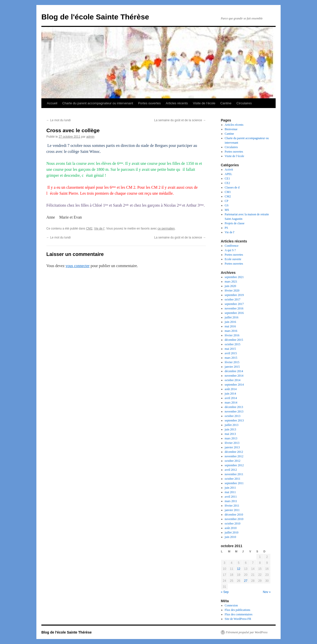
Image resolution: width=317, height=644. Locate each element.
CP (227, 201)
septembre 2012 (234, 465)
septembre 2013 (234, 420)
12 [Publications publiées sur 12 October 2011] (239, 569)
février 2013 (232, 443)
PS (226, 228)
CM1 (228, 192)
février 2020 (232, 291)
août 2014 (231, 389)
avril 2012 (231, 470)
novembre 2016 (234, 308)
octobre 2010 (233, 524)
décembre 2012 (234, 452)
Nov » (267, 592)
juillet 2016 (232, 317)
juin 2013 (231, 429)
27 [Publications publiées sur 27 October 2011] (246, 581)
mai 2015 (230, 349)
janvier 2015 (232, 367)
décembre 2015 (234, 340)
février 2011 (232, 506)
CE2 (227, 183)
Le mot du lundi (58, 120)
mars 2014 (231, 403)
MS (227, 210)
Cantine (226, 103)
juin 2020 (231, 286)
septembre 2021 (234, 277)
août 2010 (231, 528)
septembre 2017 (234, 304)
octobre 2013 (233, 416)
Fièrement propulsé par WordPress (247, 632)
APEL (229, 174)
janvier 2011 (232, 510)
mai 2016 (230, 326)
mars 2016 (231, 331)
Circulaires (244, 103)
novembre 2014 (234, 376)
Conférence (232, 246)
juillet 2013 (232, 425)
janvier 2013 (232, 447)
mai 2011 (230, 492)
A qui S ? (230, 250)
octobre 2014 (233, 380)
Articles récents (177, 103)
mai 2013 (230, 434)
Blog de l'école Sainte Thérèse (95, 17)
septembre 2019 (234, 295)
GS (227, 205)
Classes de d (232, 187)
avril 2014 (231, 398)
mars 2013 (231, 438)
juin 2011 (230, 488)
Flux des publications (238, 610)
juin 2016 (231, 322)
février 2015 (232, 362)
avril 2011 (231, 497)
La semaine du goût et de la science (180, 120)
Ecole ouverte (233, 259)
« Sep (225, 592)
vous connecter (78, 266)
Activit (229, 170)
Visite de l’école (204, 103)
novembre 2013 (234, 411)
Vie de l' (99, 229)
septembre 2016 (234, 313)
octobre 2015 (233, 344)
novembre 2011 (234, 474)
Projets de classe (235, 223)
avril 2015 (231, 353)
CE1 (227, 178)
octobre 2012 (233, 461)
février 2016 (232, 335)
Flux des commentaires (239, 614)
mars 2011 (231, 501)
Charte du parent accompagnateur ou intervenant (98, 103)
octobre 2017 (233, 299)
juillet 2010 (232, 532)
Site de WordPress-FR (238, 619)
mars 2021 (231, 282)
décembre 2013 (234, 407)
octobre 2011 (233, 479)
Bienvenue (231, 129)
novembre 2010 (234, 519)
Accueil (52, 103)
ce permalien (166, 229)
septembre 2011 (234, 483)
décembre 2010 (234, 515)
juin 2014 (231, 394)
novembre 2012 (234, 456)
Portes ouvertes (149, 103)
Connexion (231, 605)
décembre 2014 (234, 371)
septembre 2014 (234, 385)
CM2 (89, 229)
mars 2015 (231, 358)
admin (90, 137)
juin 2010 (231, 537)
